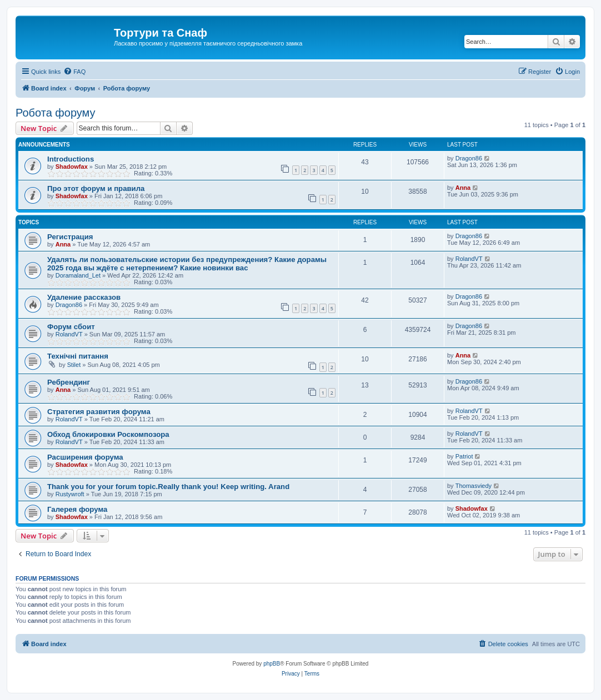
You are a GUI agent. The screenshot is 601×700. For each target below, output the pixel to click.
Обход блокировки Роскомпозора (108, 434)
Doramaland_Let (78, 275)
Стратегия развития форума (99, 412)
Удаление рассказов (84, 297)
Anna (463, 188)
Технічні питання (78, 356)
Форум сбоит (71, 327)
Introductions (71, 159)
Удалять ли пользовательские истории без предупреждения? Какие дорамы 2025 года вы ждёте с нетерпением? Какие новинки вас (187, 264)
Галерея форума (77, 509)
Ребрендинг (69, 382)
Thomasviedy (474, 486)
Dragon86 (469, 158)
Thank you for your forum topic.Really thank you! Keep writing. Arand (168, 487)
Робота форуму (56, 113)
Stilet (74, 365)
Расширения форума (85, 457)
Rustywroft (70, 494)
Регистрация (70, 237)
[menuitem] (74, 72)
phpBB (272, 664)
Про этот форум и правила (96, 188)
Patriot (464, 456)
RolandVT (469, 259)
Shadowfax (72, 167)
